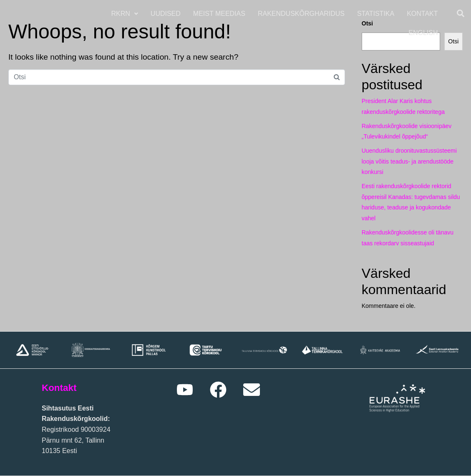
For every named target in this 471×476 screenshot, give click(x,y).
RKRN (126, 14)
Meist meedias (220, 14)
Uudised (166, 14)
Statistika (377, 14)
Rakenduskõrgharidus (302, 14)
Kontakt (423, 14)
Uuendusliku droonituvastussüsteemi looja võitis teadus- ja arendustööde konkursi (409, 161)
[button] (126, 14)
